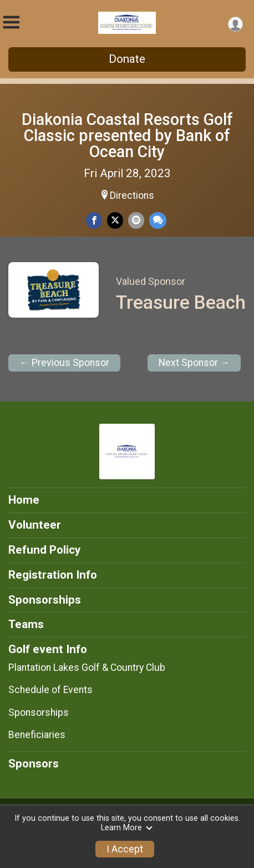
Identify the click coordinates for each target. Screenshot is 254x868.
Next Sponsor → (194, 363)
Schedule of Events (50, 690)
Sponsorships (45, 600)
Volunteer (35, 525)
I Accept (125, 849)
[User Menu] (235, 24)
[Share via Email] (136, 220)
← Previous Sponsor (64, 363)
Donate (127, 59)
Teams (26, 624)
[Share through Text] (158, 220)
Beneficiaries (37, 735)
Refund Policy (44, 550)
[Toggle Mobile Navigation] (11, 22)
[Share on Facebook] (94, 220)
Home (24, 500)
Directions (132, 195)
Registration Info (53, 575)
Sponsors (34, 764)
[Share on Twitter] (115, 220)
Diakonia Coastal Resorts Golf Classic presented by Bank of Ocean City (127, 136)
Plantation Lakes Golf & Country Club (87, 668)
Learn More (127, 828)
